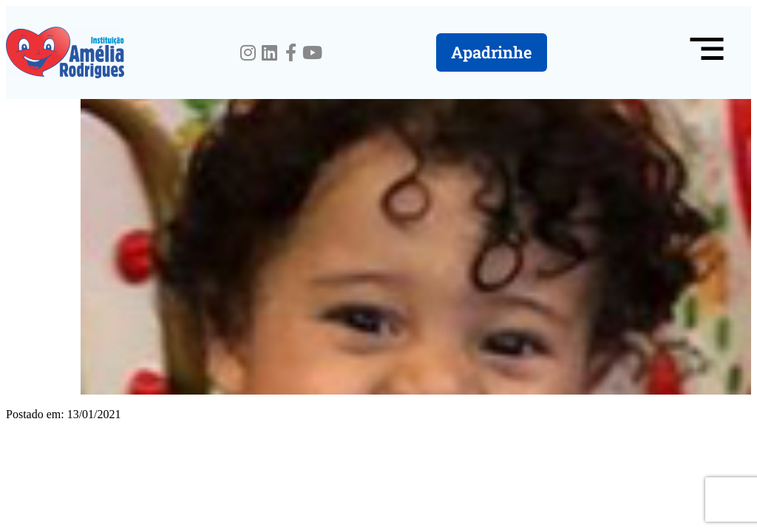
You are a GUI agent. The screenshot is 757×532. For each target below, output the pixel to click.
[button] (707, 52)
